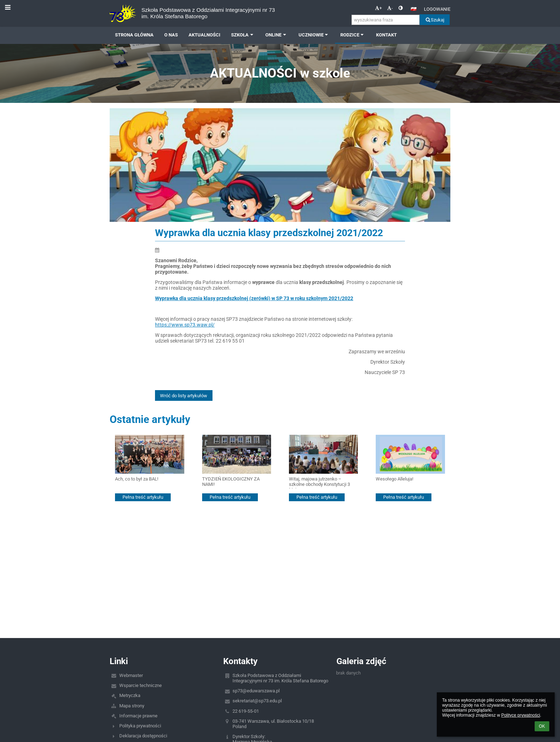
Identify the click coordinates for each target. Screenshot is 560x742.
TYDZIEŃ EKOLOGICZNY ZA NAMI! (231, 482)
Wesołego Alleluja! (394, 479)
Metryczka (130, 695)
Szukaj (434, 20)
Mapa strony (132, 706)
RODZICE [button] (353, 35)
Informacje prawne (138, 716)
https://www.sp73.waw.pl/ (185, 325)
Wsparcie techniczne (141, 685)
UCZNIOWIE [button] (314, 35)
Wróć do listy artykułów (184, 396)
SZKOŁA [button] (243, 35)
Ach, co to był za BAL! (137, 479)
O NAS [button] (171, 35)
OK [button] (542, 726)
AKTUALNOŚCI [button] (204, 35)
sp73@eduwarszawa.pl (256, 691)
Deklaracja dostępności (143, 736)
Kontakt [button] (386, 35)
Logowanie (437, 9)
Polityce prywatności (521, 715)
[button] (414, 9)
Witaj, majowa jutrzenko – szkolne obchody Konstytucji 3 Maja (319, 482)
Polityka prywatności (140, 726)
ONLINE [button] (276, 35)
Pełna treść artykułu (143, 497)
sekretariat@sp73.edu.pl (257, 701)
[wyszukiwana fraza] (386, 20)
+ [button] (378, 8)
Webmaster (131, 675)
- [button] (390, 8)
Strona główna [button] (134, 35)
